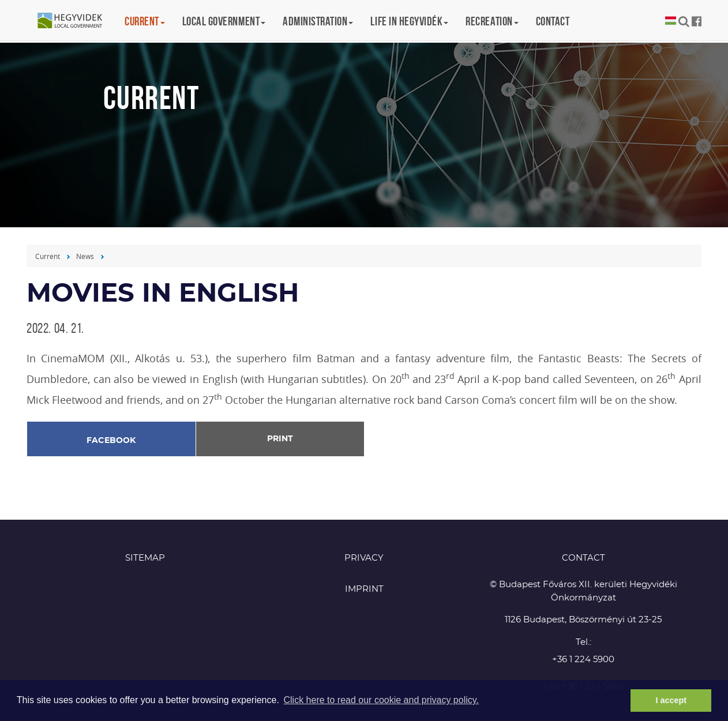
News (85, 256)
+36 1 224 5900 (583, 660)
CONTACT (583, 558)
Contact (553, 21)
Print (280, 439)
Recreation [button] (492, 21)
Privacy (364, 558)
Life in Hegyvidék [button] (409, 21)
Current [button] (145, 21)
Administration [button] (318, 21)
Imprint (364, 589)
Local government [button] (224, 21)
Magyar (671, 21)
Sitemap (145, 558)
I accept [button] (671, 700)
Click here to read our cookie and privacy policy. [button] (381, 700)
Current (48, 256)
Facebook (111, 441)
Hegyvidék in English (76, 21)
